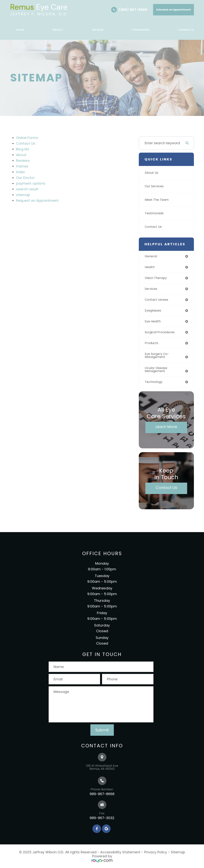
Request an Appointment (37, 200)
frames (22, 166)
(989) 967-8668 (133, 10)
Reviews (23, 161)
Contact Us (186, 30)
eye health (153, 323)
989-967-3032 (102, 821)
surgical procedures (161, 334)
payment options (31, 183)
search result (27, 189)
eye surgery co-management (158, 358)
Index (20, 172)
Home (20, 30)
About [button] (58, 30)
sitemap (23, 195)
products (152, 345)
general (151, 256)
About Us (152, 173)
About (21, 155)
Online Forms (27, 138)
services (152, 290)
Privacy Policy (156, 855)
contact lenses (158, 301)
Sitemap (178, 855)
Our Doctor (25, 178)
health (150, 267)
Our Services (155, 186)
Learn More (166, 430)
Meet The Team (158, 200)
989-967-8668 (102, 797)
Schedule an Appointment (173, 10)
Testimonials (141, 30)
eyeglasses (154, 312)
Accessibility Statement (120, 855)
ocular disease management (157, 372)
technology (154, 385)
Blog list (23, 149)
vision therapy (157, 278)
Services (98, 30)
